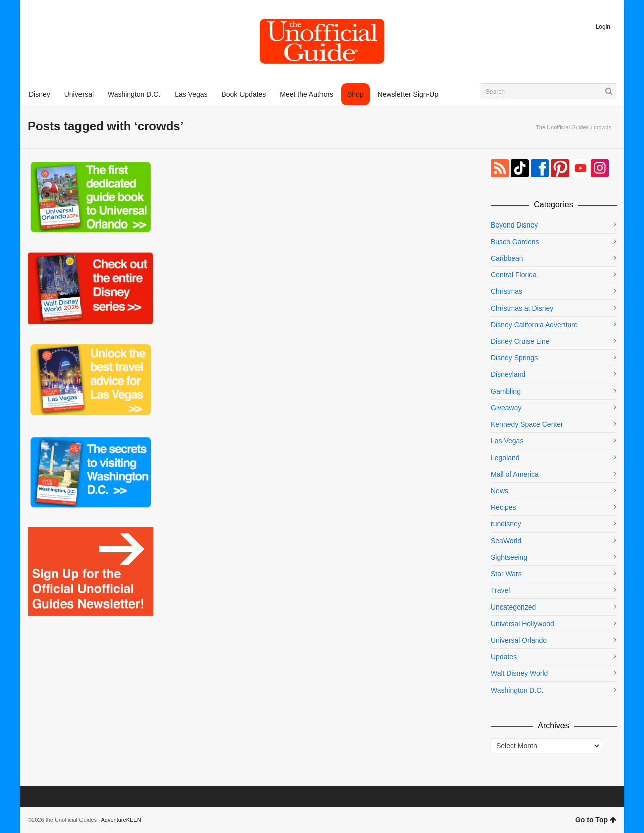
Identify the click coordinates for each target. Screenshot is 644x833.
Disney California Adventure (534, 325)
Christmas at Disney (522, 308)
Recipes (503, 507)
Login (603, 27)
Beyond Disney (514, 225)
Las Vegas (507, 441)
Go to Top (596, 820)
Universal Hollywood (522, 624)
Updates (504, 657)
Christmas (506, 291)
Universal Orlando (519, 640)
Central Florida (514, 275)
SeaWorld (506, 541)
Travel (500, 590)
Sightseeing (509, 557)
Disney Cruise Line (520, 341)
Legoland (505, 458)
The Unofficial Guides (562, 127)
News (499, 491)
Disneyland (508, 374)
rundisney (506, 524)
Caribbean (507, 258)
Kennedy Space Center (527, 424)
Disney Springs (514, 358)
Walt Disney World (519, 673)
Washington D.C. (517, 690)
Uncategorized (513, 607)
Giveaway (506, 408)
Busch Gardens (515, 242)
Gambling (506, 391)
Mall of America (515, 474)
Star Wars (506, 574)
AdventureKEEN (121, 820)
